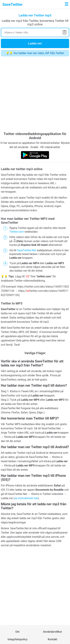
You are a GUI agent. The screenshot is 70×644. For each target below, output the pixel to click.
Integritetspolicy (17, 639)
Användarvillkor (53, 632)
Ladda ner (35, 43)
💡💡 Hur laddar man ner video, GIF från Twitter (35, 53)
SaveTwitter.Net (26, 250)
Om (17, 632)
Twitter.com (17, 232)
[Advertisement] (35, 95)
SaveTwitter (12, 4)
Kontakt (53, 639)
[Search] (35, 32)
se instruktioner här (26, 498)
